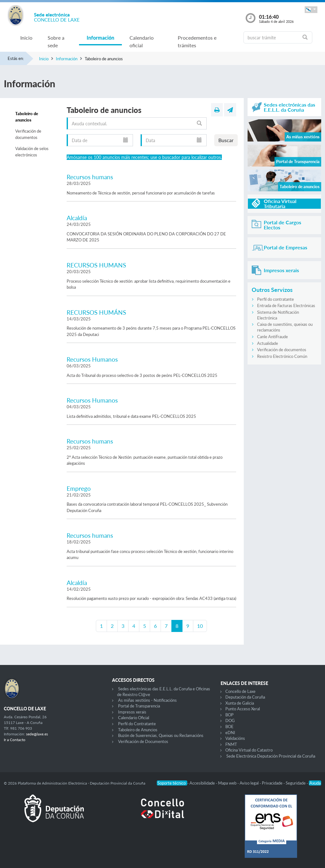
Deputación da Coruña (245, 697)
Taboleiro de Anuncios (138, 730)
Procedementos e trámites (197, 41)
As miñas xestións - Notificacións (147, 700)
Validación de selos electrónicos (32, 152)
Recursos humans (90, 177)
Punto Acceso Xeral (243, 709)
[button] (311, 10)
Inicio (26, 38)
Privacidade (273, 783)
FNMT (231, 744)
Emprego (79, 488)
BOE (229, 727)
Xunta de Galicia (240, 703)
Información (100, 38)
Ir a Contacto (15, 740)
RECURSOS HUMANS (96, 265)
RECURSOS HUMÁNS (96, 312)
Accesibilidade (203, 783)
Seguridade (296, 783)
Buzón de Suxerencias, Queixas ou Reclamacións (161, 735)
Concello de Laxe (240, 691)
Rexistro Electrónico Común (282, 356)
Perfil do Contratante (137, 724)
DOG (230, 720)
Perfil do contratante (275, 299)
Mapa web (228, 783)
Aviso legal (250, 783)
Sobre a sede (56, 41)
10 (200, 626)
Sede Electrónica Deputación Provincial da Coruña (271, 756)
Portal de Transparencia (139, 706)
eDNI (230, 733)
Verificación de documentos (28, 134)
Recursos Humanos (92, 359)
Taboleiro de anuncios (27, 117)
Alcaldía (77, 218)
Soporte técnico (172, 783)
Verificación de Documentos (143, 741)
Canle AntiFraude (272, 337)
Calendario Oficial (134, 718)
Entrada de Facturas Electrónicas (286, 306)
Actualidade (268, 343)
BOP (229, 715)
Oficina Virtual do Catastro (249, 750)
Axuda (315, 783)
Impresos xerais (132, 712)
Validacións (235, 738)
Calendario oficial (142, 41)
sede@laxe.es (37, 734)
